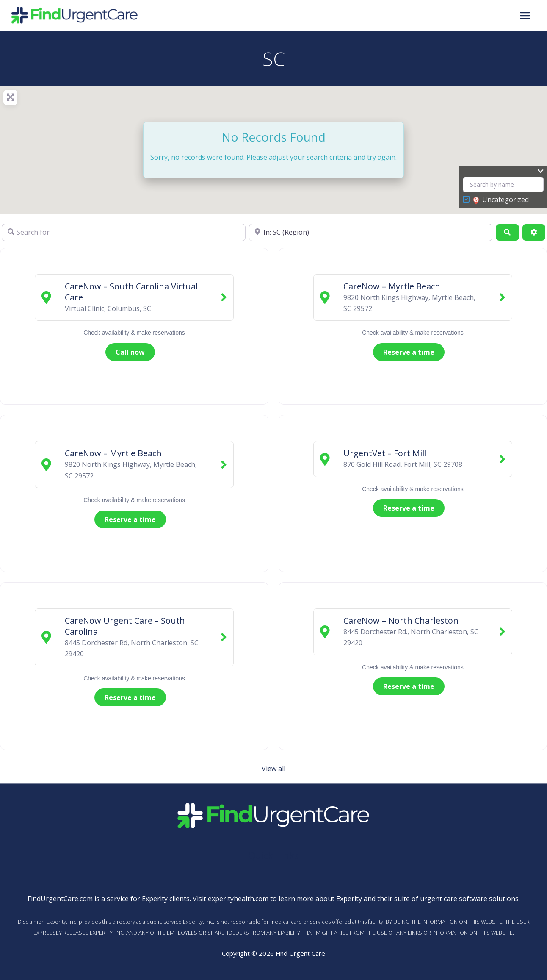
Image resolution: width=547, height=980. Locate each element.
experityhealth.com (238, 899)
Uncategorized (501, 200)
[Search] (507, 232)
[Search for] (124, 232)
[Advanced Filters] (534, 232)
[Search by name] (503, 185)
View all (273, 769)
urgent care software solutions (469, 899)
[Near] (371, 232)
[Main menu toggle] (525, 15)
